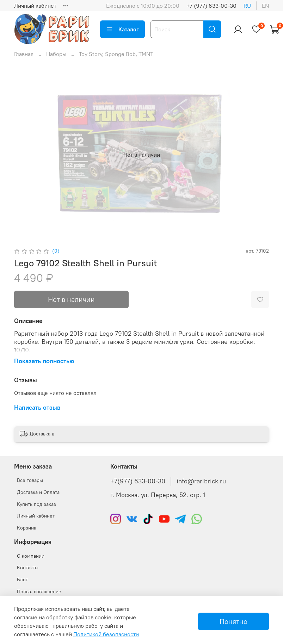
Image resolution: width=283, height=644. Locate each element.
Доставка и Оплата (38, 492)
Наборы (56, 54)
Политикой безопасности (106, 634)
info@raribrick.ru (201, 481)
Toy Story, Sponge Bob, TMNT (116, 54)
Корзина (27, 528)
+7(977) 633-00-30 (138, 481)
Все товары (30, 480)
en (265, 6)
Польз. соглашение (39, 592)
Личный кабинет (35, 6)
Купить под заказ (36, 504)
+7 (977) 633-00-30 (211, 6)
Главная (24, 54)
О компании (31, 556)
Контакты (28, 568)
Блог (22, 580)
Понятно (233, 621)
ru (247, 6)
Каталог (122, 29)
